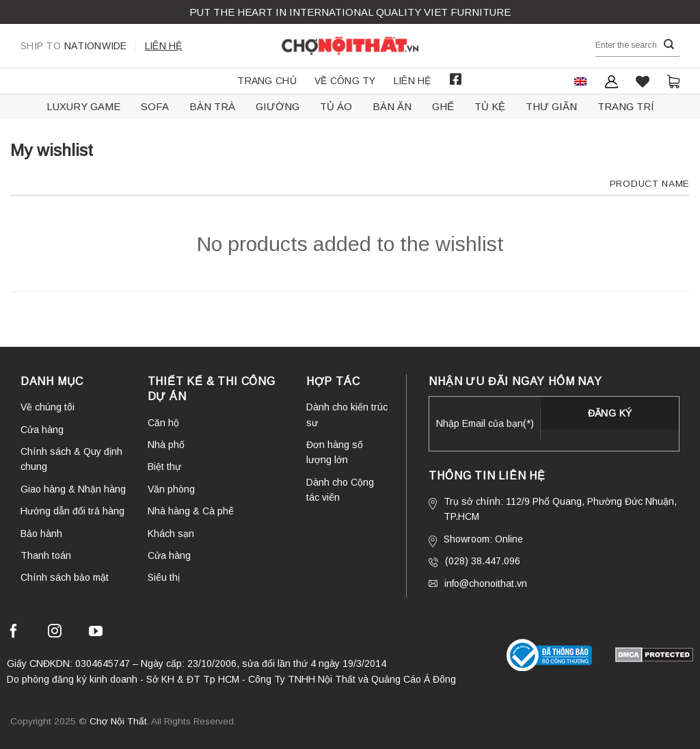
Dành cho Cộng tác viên (340, 490)
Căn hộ (163, 423)
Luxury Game (83, 106)
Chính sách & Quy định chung (71, 459)
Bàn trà (212, 106)
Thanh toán (46, 555)
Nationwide (74, 46)
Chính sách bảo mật (65, 577)
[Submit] (669, 45)
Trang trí (626, 106)
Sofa (155, 106)
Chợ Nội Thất (118, 721)
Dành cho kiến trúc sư (347, 415)
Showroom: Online (476, 540)
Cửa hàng (42, 430)
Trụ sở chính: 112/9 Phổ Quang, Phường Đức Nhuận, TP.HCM (553, 509)
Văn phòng (171, 489)
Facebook (456, 79)
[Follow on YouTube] (96, 633)
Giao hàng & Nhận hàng (73, 489)
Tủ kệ (490, 106)
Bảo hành (41, 534)
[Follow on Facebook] (14, 633)
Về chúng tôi (48, 407)
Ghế (443, 106)
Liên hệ (164, 46)
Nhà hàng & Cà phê (191, 511)
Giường (278, 106)
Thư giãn (551, 106)
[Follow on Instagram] (55, 633)
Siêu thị (164, 577)
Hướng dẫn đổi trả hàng (72, 511)
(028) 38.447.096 (474, 561)
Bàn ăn (392, 106)
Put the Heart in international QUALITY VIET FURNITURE (350, 12)
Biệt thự (164, 467)
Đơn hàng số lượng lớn (335, 452)
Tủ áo (336, 106)
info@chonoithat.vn (478, 583)
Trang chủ (267, 81)
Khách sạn (171, 534)
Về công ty (345, 81)
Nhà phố (166, 445)
